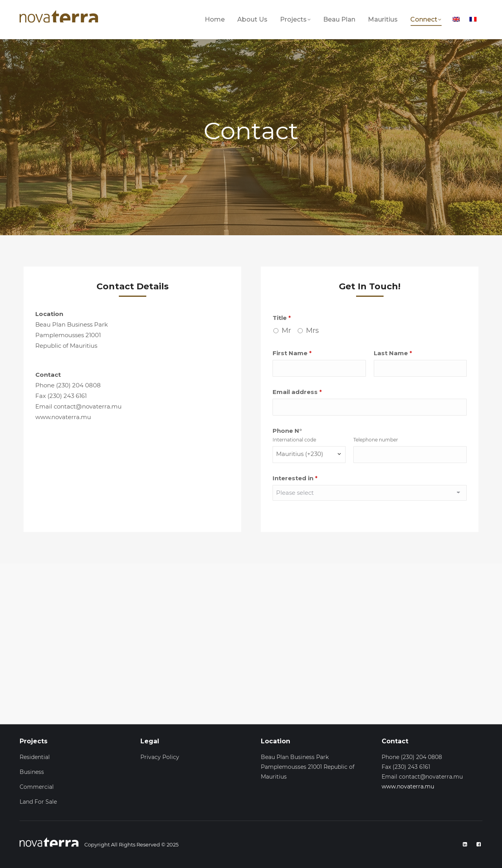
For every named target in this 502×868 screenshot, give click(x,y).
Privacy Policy (160, 757)
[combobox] (309, 455)
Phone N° (287, 431)
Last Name (393, 353)
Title (282, 318)
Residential (35, 757)
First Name (292, 353)
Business (32, 772)
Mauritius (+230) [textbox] (300, 454)
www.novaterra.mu (408, 786)
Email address (297, 392)
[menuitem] (457, 19)
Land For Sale (38, 802)
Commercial (37, 787)
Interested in (295, 478)
